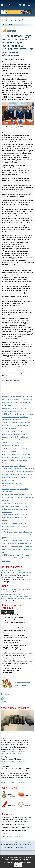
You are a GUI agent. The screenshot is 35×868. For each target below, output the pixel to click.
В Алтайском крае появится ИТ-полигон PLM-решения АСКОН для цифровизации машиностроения (18, 477)
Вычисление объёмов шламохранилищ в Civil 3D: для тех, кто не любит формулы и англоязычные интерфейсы (17, 635)
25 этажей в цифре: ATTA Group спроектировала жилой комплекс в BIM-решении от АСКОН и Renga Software (16, 434)
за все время (14, 615)
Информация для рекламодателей (10, 837)
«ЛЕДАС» (28, 843)
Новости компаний (13, 20)
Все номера (5, 694)
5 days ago (19, 763)
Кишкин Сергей (5, 757)
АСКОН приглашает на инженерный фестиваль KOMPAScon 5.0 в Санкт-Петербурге (15, 518)
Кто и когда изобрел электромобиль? (16, 655)
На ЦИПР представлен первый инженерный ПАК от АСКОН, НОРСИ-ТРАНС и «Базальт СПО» (17, 549)
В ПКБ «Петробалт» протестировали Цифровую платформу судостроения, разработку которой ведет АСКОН (15, 463)
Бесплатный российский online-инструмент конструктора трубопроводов (14, 670)
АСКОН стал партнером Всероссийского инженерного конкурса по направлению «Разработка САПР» (16, 426)
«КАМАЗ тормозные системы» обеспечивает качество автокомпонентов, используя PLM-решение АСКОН (17, 535)
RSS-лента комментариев (10, 733)
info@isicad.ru (21, 824)
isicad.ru (23, 817)
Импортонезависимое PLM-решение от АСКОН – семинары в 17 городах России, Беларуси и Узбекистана (16, 443)
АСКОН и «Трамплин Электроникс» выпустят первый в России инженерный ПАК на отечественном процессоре (18, 417)
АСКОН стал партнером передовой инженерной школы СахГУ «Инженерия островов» (16, 526)
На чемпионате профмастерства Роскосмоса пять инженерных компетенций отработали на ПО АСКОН (18, 498)
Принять (18, 865)
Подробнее (4, 834)
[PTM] (2, 738)
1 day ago (19, 753)
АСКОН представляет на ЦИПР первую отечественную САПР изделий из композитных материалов (18, 558)
